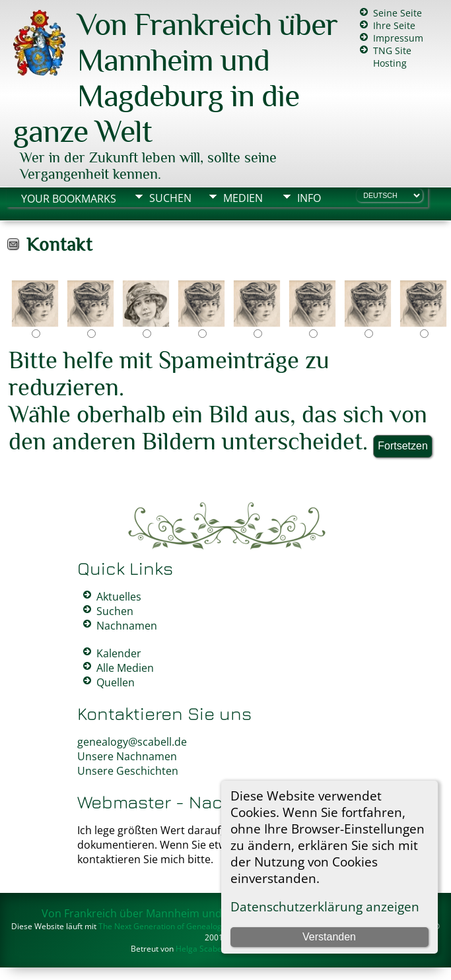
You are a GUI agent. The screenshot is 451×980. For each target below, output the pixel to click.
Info (309, 198)
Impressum (398, 38)
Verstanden (329, 937)
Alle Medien (125, 668)
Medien (243, 198)
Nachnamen (127, 626)
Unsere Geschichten (128, 771)
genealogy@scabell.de (132, 742)
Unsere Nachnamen (127, 756)
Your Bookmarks (69, 199)
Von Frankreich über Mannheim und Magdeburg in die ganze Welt (175, 78)
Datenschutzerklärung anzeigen (325, 906)
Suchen (170, 198)
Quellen (116, 682)
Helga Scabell (201, 949)
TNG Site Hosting (392, 57)
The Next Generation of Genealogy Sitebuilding (185, 926)
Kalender (119, 653)
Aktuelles (119, 597)
